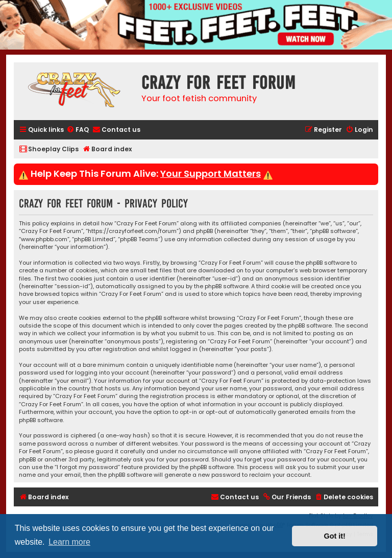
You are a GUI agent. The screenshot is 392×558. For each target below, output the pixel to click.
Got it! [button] (335, 536)
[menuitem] (78, 130)
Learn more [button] (69, 542)
